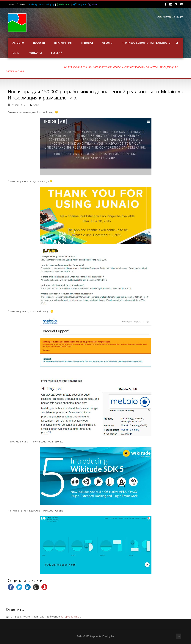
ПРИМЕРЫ (87, 43)
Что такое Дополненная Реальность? (147, 43)
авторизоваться (70, 617)
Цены (16, 53)
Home (11, 4)
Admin (36, 105)
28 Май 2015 (18, 105)
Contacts (21, 4)
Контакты (35, 53)
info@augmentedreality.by (41, 4)
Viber (93, 4)
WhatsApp (64, 4)
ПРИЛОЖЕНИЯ (63, 43)
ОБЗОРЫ (107, 43)
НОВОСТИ (39, 43)
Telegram (79, 4)
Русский (57, 53)
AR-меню (18, 43)
